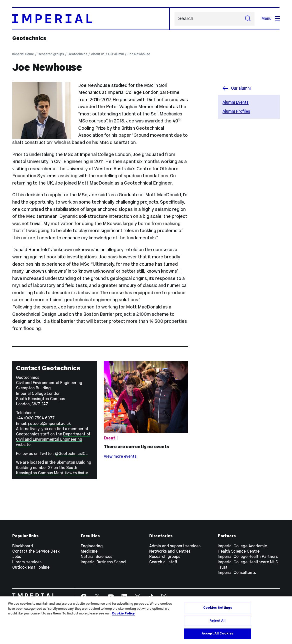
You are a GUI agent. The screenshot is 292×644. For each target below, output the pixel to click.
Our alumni (116, 54)
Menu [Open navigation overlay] (270, 18)
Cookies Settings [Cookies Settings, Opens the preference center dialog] (218, 608)
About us (98, 54)
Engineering (92, 546)
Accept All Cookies (217, 634)
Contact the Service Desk (36, 551)
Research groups (51, 54)
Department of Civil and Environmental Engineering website (53, 439)
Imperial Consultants (237, 573)
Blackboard (23, 546)
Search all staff (163, 562)
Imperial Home (23, 54)
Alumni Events (235, 102)
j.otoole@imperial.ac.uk (49, 424)
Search (174, 19)
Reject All (217, 621)
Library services (27, 562)
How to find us (77, 473)
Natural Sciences (96, 556)
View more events (120, 456)
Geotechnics (29, 38)
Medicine (89, 551)
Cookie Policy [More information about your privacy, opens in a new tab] (123, 614)
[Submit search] (248, 19)
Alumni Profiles (236, 111)
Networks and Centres (170, 551)
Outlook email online (31, 567)
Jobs (17, 556)
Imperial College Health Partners (248, 556)
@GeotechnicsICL (71, 454)
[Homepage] (91, 19)
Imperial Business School (103, 562)
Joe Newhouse (139, 54)
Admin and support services (175, 546)
